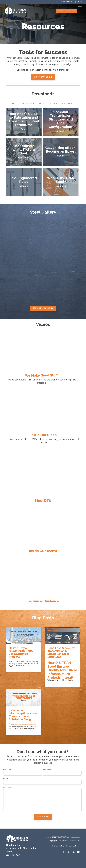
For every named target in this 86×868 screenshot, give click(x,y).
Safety (42, 103)
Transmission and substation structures (23, 724)
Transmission (27, 103)
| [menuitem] (75, 2)
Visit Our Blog (43, 77)
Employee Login (73, 846)
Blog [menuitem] (80, 2)
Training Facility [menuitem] (67, 2)
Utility (54, 103)
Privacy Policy (58, 846)
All (14, 103)
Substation (67, 103)
